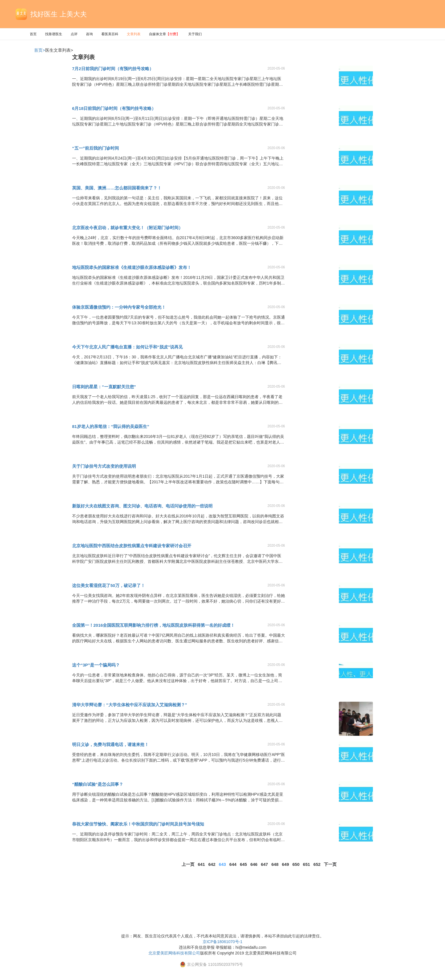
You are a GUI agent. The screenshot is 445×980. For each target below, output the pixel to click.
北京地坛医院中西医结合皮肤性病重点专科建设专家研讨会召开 (132, 546)
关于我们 (195, 34)
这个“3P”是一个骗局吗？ (96, 665)
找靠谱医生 (54, 34)
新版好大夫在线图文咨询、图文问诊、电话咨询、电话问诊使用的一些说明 (142, 506)
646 (254, 864)
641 (201, 864)
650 (296, 864)
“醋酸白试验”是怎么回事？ (98, 784)
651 (306, 864)
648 (275, 864)
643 (222, 864)
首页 (33, 34)
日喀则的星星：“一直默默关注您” (104, 387)
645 (243, 864)
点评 (74, 34)
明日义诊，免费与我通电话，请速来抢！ (110, 744)
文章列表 (134, 34)
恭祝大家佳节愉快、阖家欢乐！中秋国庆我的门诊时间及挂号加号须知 (138, 824)
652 (317, 864)
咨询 (89, 34)
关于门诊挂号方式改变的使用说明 (104, 466)
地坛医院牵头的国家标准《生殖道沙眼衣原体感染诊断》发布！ (132, 267)
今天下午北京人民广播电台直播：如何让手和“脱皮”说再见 (127, 347)
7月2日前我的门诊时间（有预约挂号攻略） (113, 69)
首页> (40, 50)
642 (212, 864)
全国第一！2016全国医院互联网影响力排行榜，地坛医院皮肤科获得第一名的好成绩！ (153, 625)
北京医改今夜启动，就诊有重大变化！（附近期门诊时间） (127, 228)
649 (285, 864)
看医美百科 (110, 34)
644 (233, 864)
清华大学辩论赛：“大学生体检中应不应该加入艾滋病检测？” (130, 705)
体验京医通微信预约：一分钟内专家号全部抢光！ (119, 307)
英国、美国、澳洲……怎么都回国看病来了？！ (117, 188)
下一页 (330, 864)
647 (264, 864)
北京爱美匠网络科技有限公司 (174, 953)
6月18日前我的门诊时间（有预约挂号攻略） (114, 108)
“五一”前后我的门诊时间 (95, 148)
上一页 (188, 864)
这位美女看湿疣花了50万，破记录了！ (109, 585)
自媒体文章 (164, 34)
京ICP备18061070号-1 (222, 942)
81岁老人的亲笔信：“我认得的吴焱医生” (111, 426)
